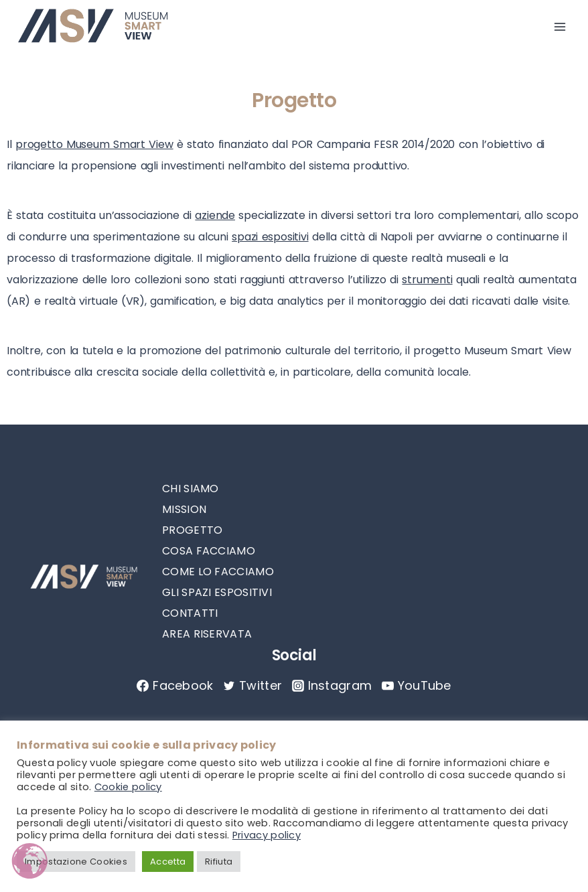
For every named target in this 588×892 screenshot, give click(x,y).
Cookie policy (128, 787)
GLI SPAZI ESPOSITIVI (217, 592)
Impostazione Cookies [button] (76, 862)
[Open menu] (560, 27)
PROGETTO (192, 530)
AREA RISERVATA (207, 634)
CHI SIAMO (191, 489)
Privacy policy (267, 835)
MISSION (184, 509)
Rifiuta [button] (219, 862)
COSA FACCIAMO (209, 551)
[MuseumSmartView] (93, 27)
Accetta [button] (168, 862)
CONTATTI (190, 613)
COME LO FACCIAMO (218, 572)
